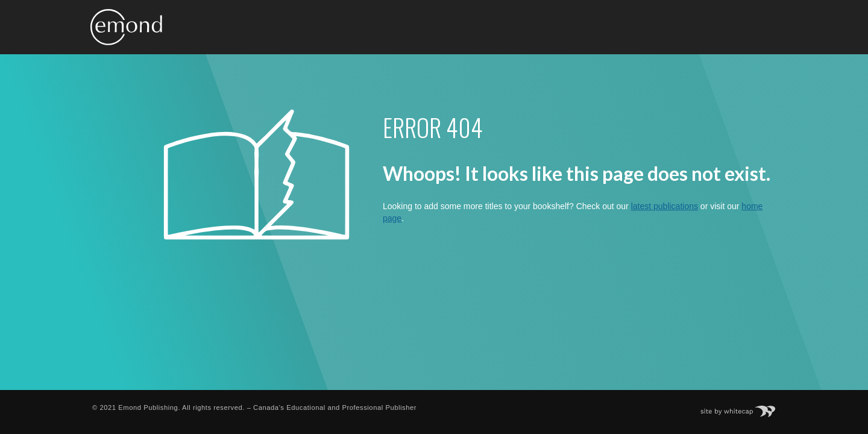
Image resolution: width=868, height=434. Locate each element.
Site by (744, 407)
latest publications (665, 206)
